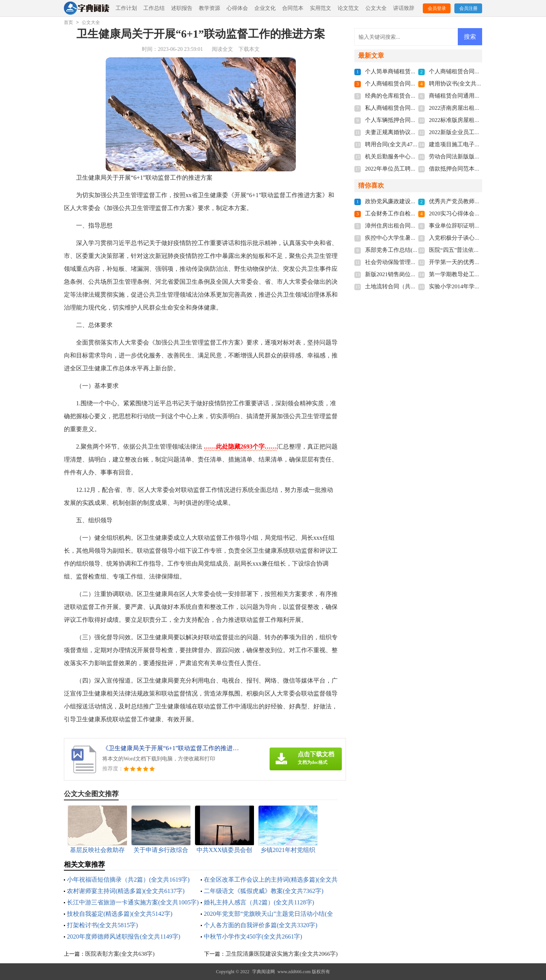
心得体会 (237, 8)
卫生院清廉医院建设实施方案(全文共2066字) (282, 954)
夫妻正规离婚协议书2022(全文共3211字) (415, 132)
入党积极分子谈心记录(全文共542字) (475, 238)
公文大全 (376, 8)
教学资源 (210, 8)
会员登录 (437, 8)
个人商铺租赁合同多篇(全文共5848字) (413, 84)
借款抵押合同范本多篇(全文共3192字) (476, 169)
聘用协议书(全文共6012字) (462, 84)
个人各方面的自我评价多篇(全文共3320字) (261, 925)
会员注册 (468, 8)
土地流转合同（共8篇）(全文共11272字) (415, 286)
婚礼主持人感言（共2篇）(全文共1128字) (259, 902)
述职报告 (182, 8)
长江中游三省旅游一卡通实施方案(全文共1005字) (133, 902)
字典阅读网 (263, 972)
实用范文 (321, 8)
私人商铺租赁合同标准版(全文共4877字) (415, 108)
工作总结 (154, 8)
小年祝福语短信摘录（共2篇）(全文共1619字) (128, 880)
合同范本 (293, 8)
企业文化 (265, 8)
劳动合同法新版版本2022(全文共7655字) (479, 156)
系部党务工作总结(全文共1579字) (407, 250)
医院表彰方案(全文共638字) (120, 954)
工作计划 (126, 8)
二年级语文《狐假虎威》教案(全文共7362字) (264, 891)
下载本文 (249, 49)
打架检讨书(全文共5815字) (102, 925)
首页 (68, 22)
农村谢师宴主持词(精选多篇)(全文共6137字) (126, 891)
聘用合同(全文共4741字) (395, 144)
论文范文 (348, 8)
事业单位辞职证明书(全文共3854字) (474, 226)
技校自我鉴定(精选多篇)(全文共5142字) (120, 914)
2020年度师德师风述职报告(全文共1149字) (124, 937)
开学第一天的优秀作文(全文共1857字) (476, 262)
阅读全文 (222, 49)
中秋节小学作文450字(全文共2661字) (253, 937)
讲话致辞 (404, 8)
